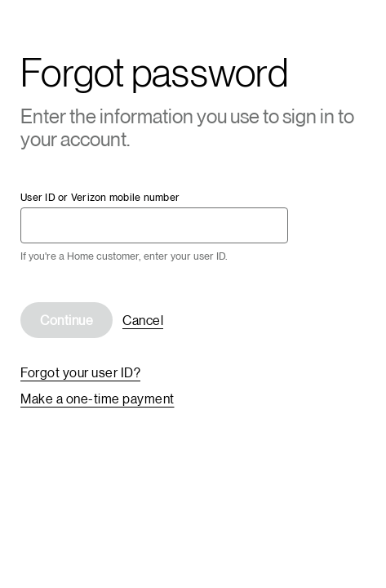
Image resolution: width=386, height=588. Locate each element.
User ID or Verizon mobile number (100, 197)
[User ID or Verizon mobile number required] (154, 225)
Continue (67, 320)
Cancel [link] (143, 320)
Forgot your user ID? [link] (80, 372)
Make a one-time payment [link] (98, 398)
